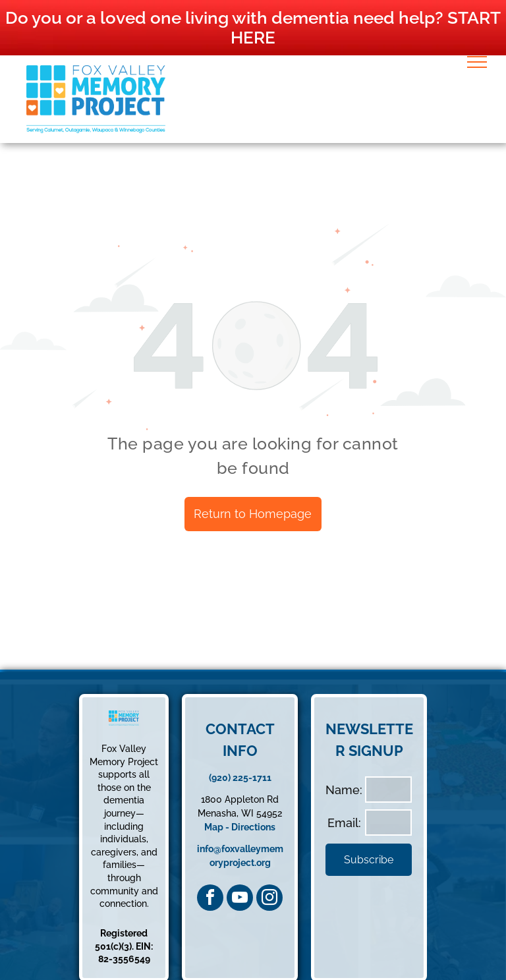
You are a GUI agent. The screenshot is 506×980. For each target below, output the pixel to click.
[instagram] (269, 898)
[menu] (477, 62)
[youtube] (240, 898)
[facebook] (210, 898)
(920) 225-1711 (240, 778)
